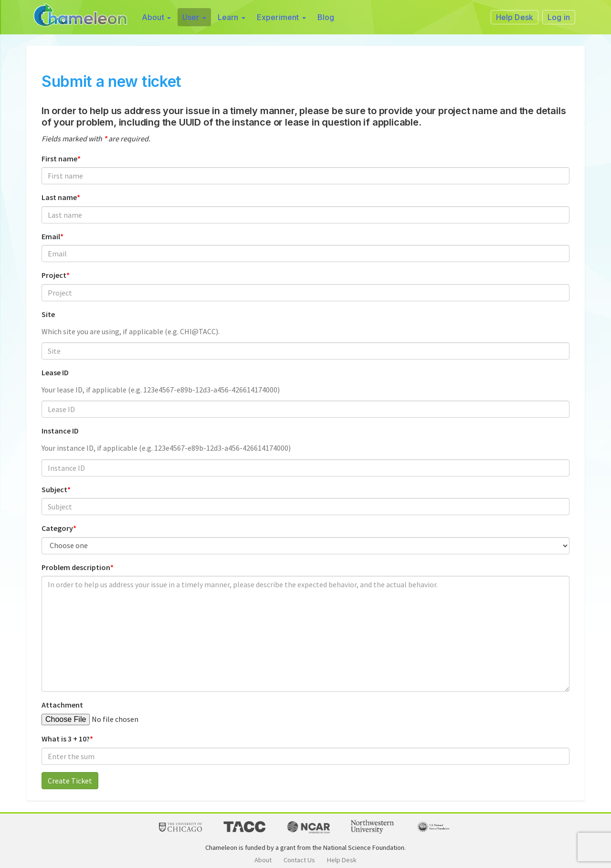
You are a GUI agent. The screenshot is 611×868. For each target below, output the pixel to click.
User (194, 17)
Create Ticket (70, 781)
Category (57, 528)
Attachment (62, 705)
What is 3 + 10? (66, 739)
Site (48, 314)
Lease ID (55, 372)
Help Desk (342, 860)
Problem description (76, 567)
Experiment (281, 17)
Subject (54, 489)
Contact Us (299, 860)
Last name (59, 197)
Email (51, 236)
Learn (232, 17)
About (156, 17)
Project (54, 275)
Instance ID (60, 431)
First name (59, 159)
